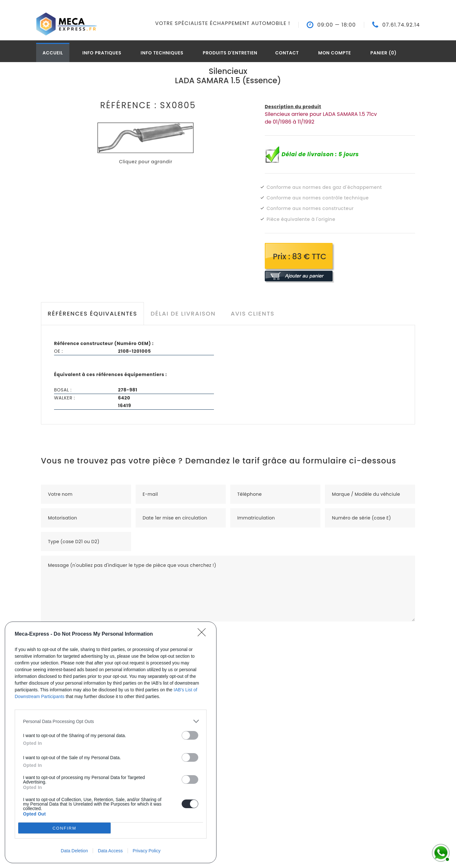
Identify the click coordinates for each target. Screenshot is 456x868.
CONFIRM (64, 828)
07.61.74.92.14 (401, 25)
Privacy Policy (147, 851)
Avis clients (252, 313)
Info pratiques (102, 53)
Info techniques (162, 53)
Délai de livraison (183, 313)
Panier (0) (383, 53)
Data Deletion (74, 851)
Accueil (53, 53)
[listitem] (111, 721)
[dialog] (111, 742)
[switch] (190, 735)
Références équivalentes (92, 313)
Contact (287, 53)
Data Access (110, 851)
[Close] (204, 634)
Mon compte (335, 53)
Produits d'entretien (230, 53)
